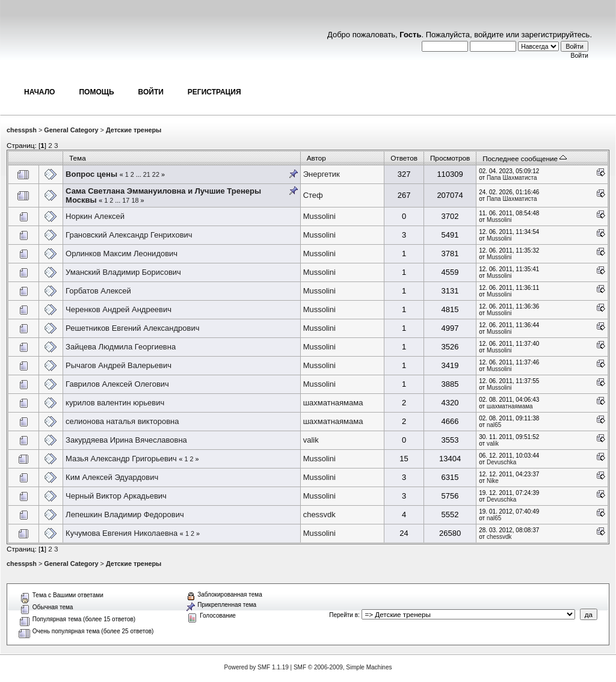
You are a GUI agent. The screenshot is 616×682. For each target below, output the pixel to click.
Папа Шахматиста (512, 178)
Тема (78, 158)
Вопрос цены (91, 174)
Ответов (404, 158)
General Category (71, 130)
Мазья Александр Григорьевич (121, 459)
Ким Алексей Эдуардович (112, 477)
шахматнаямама (333, 403)
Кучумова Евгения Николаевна (122, 533)
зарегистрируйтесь (556, 35)
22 (156, 174)
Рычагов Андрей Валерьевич (119, 365)
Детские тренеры (134, 130)
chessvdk (319, 515)
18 (135, 200)
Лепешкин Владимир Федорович (125, 515)
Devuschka (501, 462)
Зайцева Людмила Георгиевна (121, 347)
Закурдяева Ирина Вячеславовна (126, 440)
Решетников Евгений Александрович (132, 328)
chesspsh (22, 130)
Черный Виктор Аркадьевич (116, 496)
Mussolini (319, 216)
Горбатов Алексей (98, 291)
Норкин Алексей (95, 216)
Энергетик (322, 174)
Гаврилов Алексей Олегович (117, 384)
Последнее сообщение (525, 158)
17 (126, 200)
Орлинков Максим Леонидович (122, 253)
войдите (489, 35)
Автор (316, 158)
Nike (493, 481)
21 (147, 174)
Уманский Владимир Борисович (123, 272)
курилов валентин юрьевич (115, 403)
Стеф (313, 195)
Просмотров (450, 158)
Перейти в (343, 615)
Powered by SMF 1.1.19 (257, 667)
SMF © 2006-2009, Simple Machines (343, 667)
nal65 (494, 425)
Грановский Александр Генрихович (129, 235)
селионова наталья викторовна (122, 421)
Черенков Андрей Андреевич (119, 309)
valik (311, 440)
